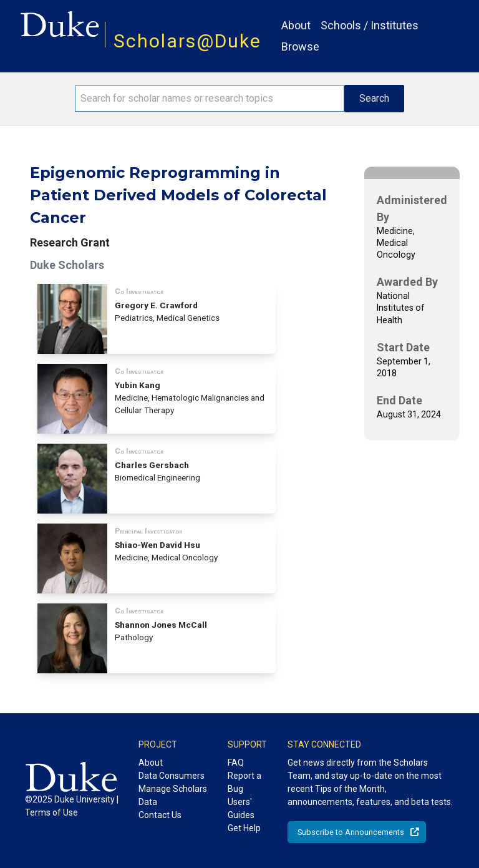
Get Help (244, 828)
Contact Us (160, 815)
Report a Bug (244, 782)
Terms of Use (51, 812)
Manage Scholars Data (173, 795)
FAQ (236, 763)
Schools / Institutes (370, 25)
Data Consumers (172, 776)
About (296, 25)
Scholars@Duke (187, 41)
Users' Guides (241, 808)
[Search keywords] (210, 99)
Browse (300, 46)
